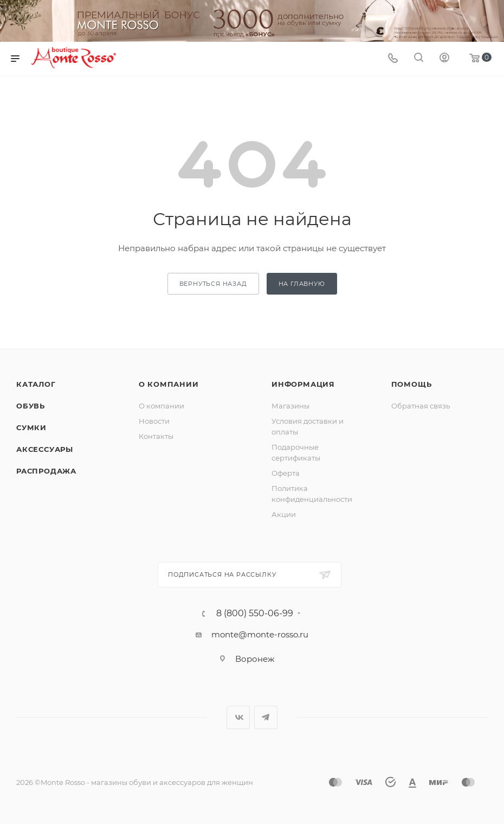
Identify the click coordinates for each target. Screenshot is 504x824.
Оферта (286, 473)
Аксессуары (45, 449)
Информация (303, 384)
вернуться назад (213, 284)
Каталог (36, 384)
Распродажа (46, 471)
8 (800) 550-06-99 (255, 614)
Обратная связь (421, 406)
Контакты (156, 436)
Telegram (266, 717)
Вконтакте (238, 717)
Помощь (412, 384)
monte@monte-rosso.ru (260, 634)
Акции (284, 514)
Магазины (290, 406)
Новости (154, 421)
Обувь (31, 406)
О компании (169, 384)
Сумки (31, 427)
